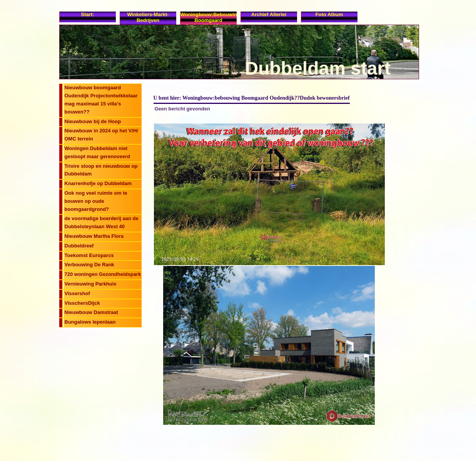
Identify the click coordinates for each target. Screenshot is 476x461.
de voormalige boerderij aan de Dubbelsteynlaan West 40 (102, 222)
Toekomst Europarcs (89, 255)
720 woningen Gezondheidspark (103, 274)
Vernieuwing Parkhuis (91, 284)
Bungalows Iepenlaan (90, 322)
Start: (88, 14)
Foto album (329, 14)
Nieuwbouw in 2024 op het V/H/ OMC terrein (101, 135)
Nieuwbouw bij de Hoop (93, 121)
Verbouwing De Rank (89, 265)
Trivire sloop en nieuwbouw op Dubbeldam (101, 170)
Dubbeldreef (79, 246)
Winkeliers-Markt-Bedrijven (148, 17)
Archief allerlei (269, 14)
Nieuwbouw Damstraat (91, 312)
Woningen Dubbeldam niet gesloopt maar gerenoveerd (98, 152)
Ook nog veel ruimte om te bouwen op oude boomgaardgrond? (96, 201)
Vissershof (77, 293)
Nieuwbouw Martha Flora (94, 236)
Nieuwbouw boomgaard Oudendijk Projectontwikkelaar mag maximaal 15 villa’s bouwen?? (101, 99)
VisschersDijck (82, 303)
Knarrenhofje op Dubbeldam (98, 183)
